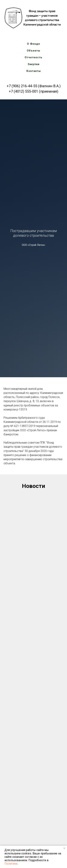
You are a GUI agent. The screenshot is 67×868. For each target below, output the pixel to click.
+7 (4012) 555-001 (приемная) (33, 91)
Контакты (34, 71)
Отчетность (33, 57)
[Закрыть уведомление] (64, 848)
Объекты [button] (33, 51)
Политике (11, 864)
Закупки (34, 64)
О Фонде (33, 44)
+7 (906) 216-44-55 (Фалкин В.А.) (34, 86)
